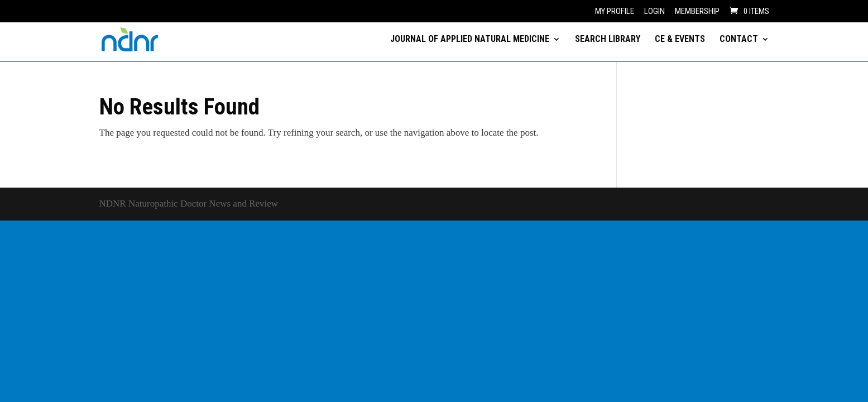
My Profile (615, 12)
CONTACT (739, 40)
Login (654, 12)
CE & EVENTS (680, 40)
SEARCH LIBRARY (608, 40)
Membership (697, 12)
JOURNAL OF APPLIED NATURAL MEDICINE (470, 40)
